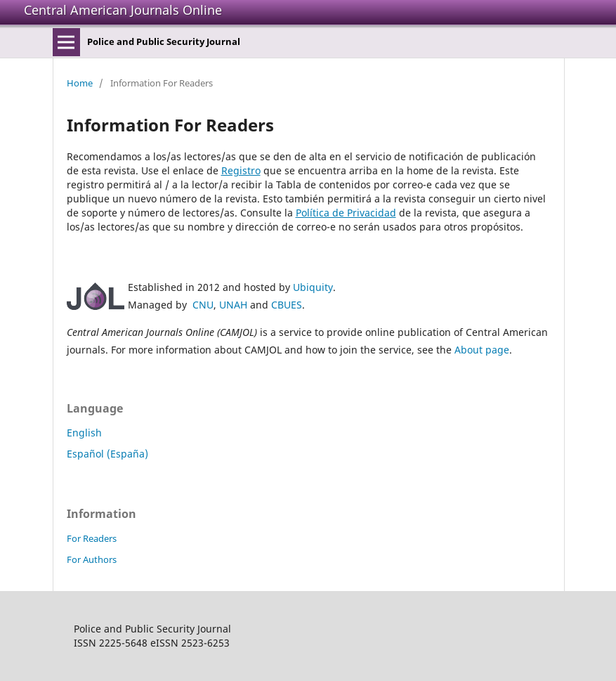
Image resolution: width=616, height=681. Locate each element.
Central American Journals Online (123, 10)
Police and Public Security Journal (164, 41)
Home (80, 83)
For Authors (92, 559)
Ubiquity (313, 287)
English (84, 433)
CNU (203, 305)
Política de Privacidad (346, 213)
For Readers (92, 538)
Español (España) (107, 454)
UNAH (233, 305)
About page (482, 350)
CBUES (287, 305)
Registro (241, 170)
